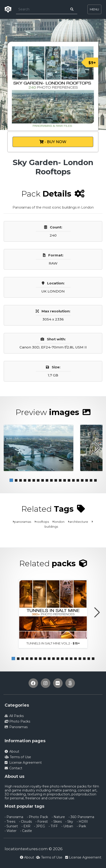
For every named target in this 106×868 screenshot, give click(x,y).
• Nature (58, 817)
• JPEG (40, 826)
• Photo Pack (37, 817)
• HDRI (82, 822)
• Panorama (14, 817)
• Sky (69, 822)
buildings (51, 526)
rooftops (42, 522)
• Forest (42, 822)
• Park (81, 826)
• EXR (26, 826)
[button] (11, 480)
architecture (79, 522)
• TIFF (53, 826)
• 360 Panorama (81, 817)
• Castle (26, 831)
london (59, 522)
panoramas (23, 522)
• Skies (57, 822)
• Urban (67, 826)
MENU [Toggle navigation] (94, 9)
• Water (11, 831)
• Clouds (25, 822)
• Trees (10, 822)
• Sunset (11, 826)
